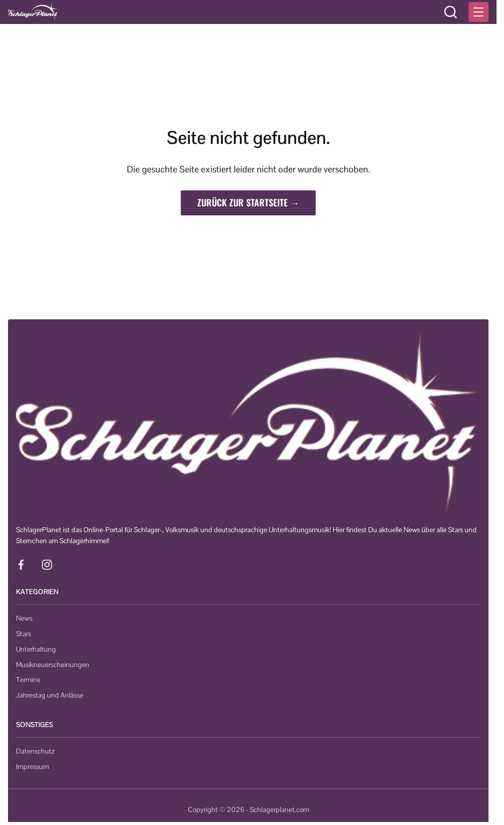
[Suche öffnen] (451, 12)
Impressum (32, 767)
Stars (23, 634)
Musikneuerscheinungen (53, 665)
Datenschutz (35, 751)
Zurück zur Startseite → (248, 202)
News (24, 618)
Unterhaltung (36, 649)
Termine (28, 680)
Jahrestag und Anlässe (50, 695)
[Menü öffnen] (479, 12)
